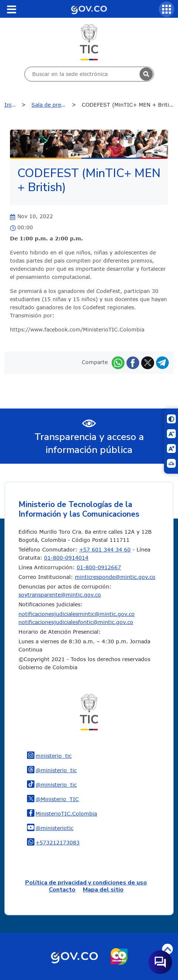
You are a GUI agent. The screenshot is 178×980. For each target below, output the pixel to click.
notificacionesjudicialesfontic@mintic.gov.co (76, 622)
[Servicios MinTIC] (167, 9)
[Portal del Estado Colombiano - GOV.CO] (89, 9)
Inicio (12, 105)
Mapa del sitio (103, 890)
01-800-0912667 (99, 567)
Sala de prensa (51, 105)
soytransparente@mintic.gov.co (60, 595)
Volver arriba (167, 949)
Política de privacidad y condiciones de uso (86, 883)
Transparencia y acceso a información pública (89, 443)
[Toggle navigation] (11, 9)
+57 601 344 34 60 (105, 549)
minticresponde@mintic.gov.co (115, 577)
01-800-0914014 (66, 558)
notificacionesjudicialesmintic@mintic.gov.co (77, 614)
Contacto (62, 890)
